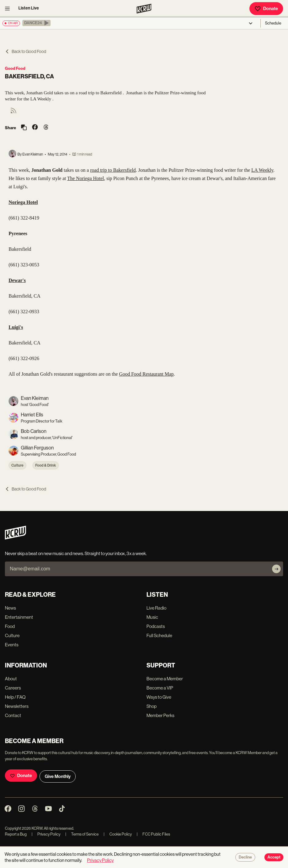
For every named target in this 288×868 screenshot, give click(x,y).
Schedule (273, 23)
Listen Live (29, 8)
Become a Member (165, 679)
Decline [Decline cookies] (245, 857)
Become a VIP (160, 688)
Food (10, 626)
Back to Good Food (26, 51)
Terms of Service (82, 834)
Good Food (15, 68)
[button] (36, 23)
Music (152, 617)
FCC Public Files (153, 834)
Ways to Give (159, 697)
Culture (17, 465)
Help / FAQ (15, 697)
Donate (266, 9)
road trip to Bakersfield (113, 170)
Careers (13, 688)
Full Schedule (159, 635)
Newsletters (17, 706)
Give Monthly (58, 776)
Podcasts (156, 626)
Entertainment (19, 617)
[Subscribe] (276, 569)
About (11, 679)
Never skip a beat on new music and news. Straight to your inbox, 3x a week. (76, 553)
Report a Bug (16, 834)
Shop (152, 706)
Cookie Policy (118, 834)
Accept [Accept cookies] (274, 857)
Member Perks (160, 715)
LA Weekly (262, 170)
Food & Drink (46, 465)
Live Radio (156, 608)
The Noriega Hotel (85, 178)
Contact (13, 715)
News (10, 608)
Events (12, 645)
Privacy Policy (46, 834)
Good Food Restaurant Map (146, 374)
